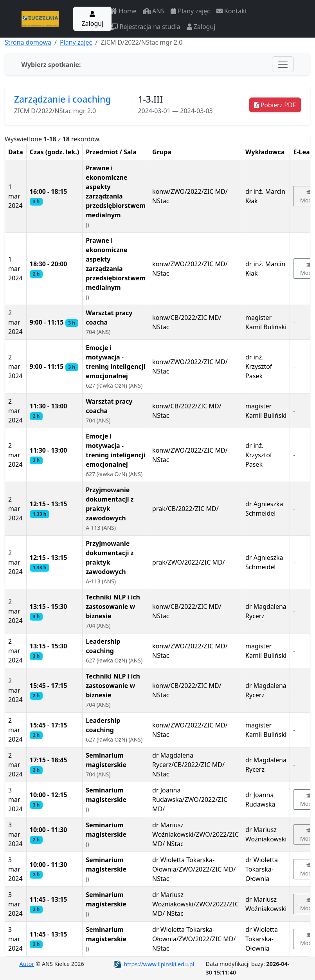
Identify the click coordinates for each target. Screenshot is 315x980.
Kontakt (232, 11)
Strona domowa (28, 42)
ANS (154, 11)
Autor (27, 964)
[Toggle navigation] (283, 64)
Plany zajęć (190, 11)
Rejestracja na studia (145, 27)
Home (123, 11)
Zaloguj (92, 19)
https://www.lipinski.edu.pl (154, 964)
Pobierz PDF (275, 105)
